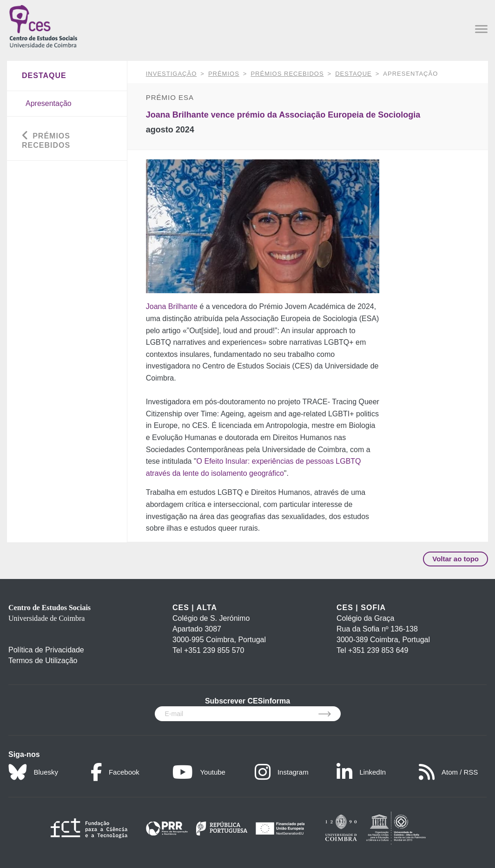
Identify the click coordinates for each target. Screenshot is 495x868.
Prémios (224, 74)
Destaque (353, 74)
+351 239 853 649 (378, 650)
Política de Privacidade (46, 650)
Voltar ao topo (455, 559)
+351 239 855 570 (214, 650)
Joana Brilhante (172, 306)
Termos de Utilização (43, 661)
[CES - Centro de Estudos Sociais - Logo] (43, 25)
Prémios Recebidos (287, 74)
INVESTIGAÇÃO (172, 74)
